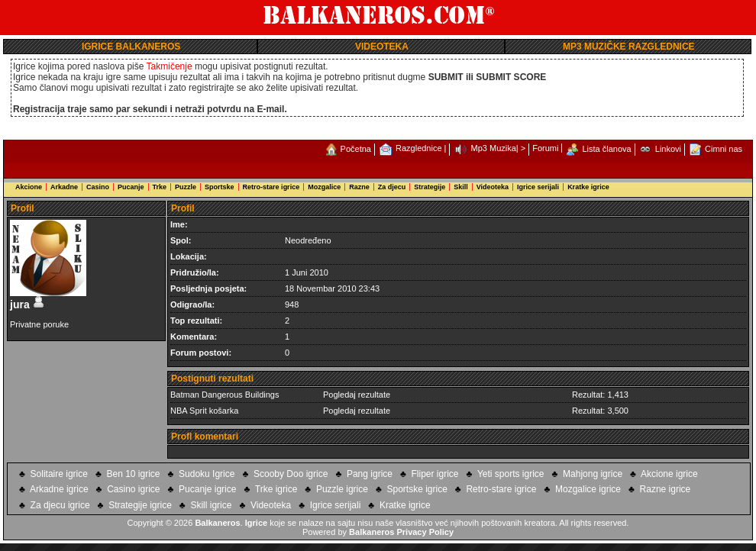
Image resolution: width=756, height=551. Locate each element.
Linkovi (668, 149)
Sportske (220, 187)
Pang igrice (370, 474)
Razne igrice (666, 489)
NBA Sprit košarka (204, 411)
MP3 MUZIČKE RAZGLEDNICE (629, 47)
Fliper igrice (435, 474)
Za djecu (392, 187)
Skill (461, 187)
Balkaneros (217, 523)
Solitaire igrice (59, 474)
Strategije (430, 187)
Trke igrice (276, 489)
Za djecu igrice (60, 505)
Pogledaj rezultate (357, 395)
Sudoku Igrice (207, 474)
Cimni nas (724, 149)
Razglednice (419, 148)
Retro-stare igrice (271, 187)
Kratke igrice (588, 187)
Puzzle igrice (342, 489)
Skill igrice (211, 505)
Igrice (256, 523)
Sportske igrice (417, 489)
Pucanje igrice (207, 489)
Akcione (29, 187)
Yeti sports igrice (511, 474)
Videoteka (493, 187)
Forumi (545, 148)
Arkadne (64, 187)
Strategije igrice (140, 505)
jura (27, 304)
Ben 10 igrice (133, 474)
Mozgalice (324, 187)
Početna (356, 149)
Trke (160, 187)
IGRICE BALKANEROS (131, 47)
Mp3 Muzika (494, 148)
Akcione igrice (669, 474)
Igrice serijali (538, 187)
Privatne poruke (39, 324)
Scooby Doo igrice (291, 474)
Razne (359, 187)
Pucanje (131, 187)
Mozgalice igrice (588, 489)
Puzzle (186, 187)
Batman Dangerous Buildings (225, 395)
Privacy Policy (425, 532)
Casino (98, 187)
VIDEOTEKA (382, 47)
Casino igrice (133, 489)
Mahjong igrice (593, 474)
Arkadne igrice (59, 489)
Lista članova (607, 149)
